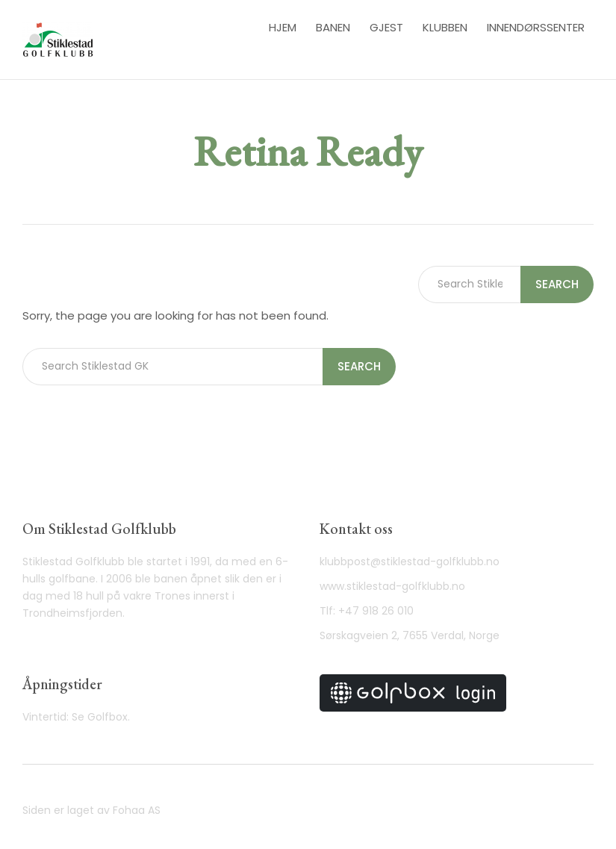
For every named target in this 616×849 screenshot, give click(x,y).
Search (359, 366)
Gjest (386, 27)
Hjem (283, 27)
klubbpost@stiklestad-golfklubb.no (410, 562)
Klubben (445, 27)
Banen (333, 27)
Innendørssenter (536, 27)
